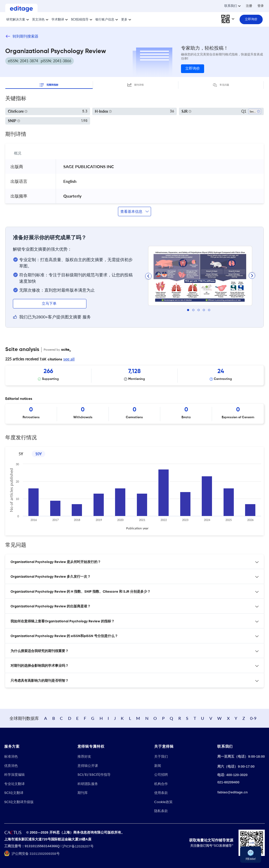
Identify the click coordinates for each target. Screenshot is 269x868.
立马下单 (50, 304)
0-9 (253, 718)
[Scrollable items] (134, 375)
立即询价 (193, 69)
